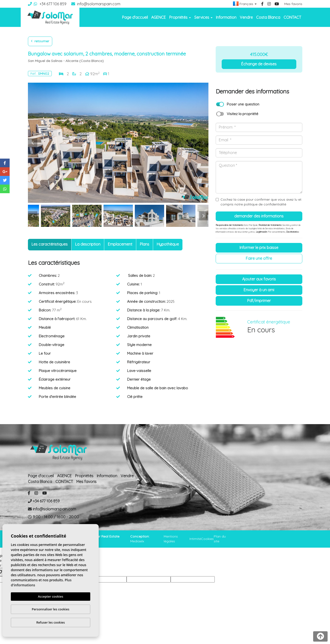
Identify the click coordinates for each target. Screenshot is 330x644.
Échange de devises (259, 64)
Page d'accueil (135, 17)
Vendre (246, 17)
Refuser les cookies (51, 622)
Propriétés (84, 476)
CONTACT (292, 17)
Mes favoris (293, 4)
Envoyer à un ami (259, 290)
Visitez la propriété (243, 114)
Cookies (207, 539)
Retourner (40, 41)
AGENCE (159, 17)
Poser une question (243, 104)
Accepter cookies (51, 596)
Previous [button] (33, 143)
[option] (118, 143)
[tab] (50, 245)
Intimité (195, 539)
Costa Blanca (268, 17)
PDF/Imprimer (259, 301)
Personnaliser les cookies (51, 609)
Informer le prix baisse (259, 248)
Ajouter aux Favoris (259, 279)
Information (226, 17)
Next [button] (204, 143)
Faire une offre (259, 258)
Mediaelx (137, 541)
